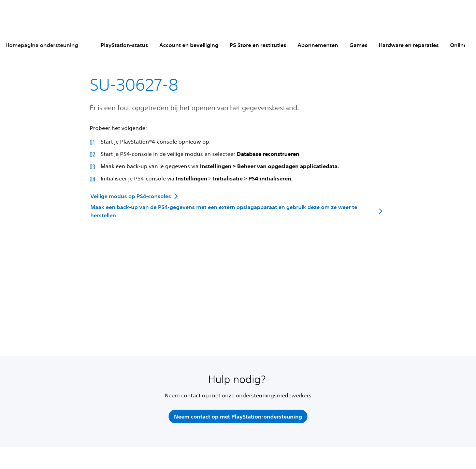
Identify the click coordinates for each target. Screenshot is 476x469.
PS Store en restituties (258, 45)
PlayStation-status (124, 45)
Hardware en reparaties (409, 45)
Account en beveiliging (189, 45)
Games (358, 45)
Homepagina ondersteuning (42, 45)
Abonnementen (318, 45)
